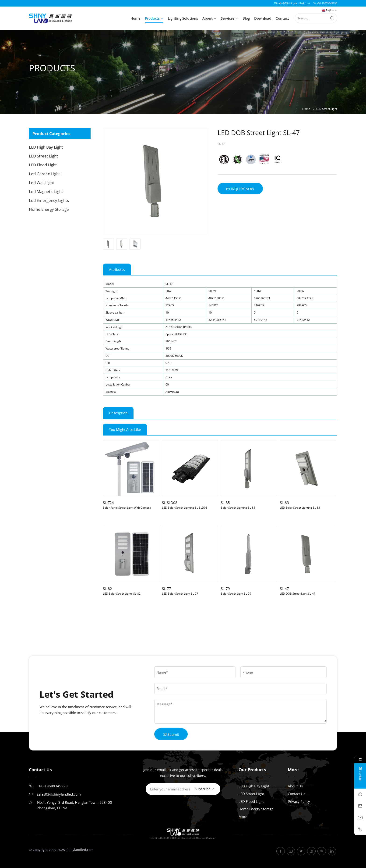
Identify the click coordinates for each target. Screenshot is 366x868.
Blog (246, 18)
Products (154, 18)
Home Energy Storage (49, 209)
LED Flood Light (43, 165)
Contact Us (296, 794)
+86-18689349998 (325, 3)
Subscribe (205, 789)
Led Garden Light (44, 174)
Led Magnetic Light (46, 191)
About (209, 18)
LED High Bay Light (46, 147)
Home (135, 18)
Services (229, 18)
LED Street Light (327, 109)
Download (263, 18)
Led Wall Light (42, 183)
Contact (282, 18)
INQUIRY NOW (240, 189)
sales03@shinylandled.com (292, 3)
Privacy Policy (299, 801)
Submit (171, 734)
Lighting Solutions (183, 18)
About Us (295, 786)
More (243, 817)
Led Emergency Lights (49, 200)
